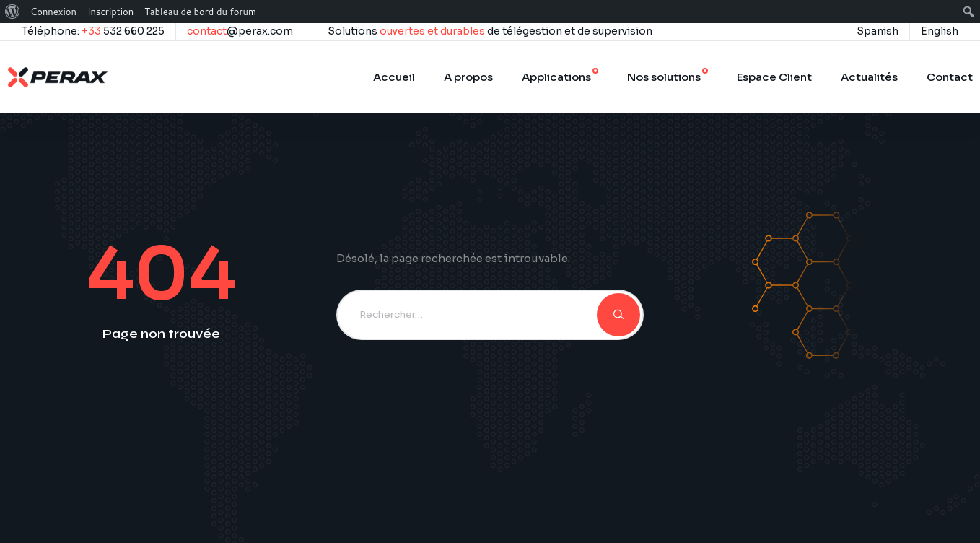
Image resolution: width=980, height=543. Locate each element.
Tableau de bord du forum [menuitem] (200, 12)
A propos (468, 77)
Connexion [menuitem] (53, 12)
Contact (950, 77)
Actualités (869, 77)
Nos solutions (664, 77)
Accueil (394, 77)
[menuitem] (13, 12)
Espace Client (774, 77)
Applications (556, 77)
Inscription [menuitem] (110, 12)
